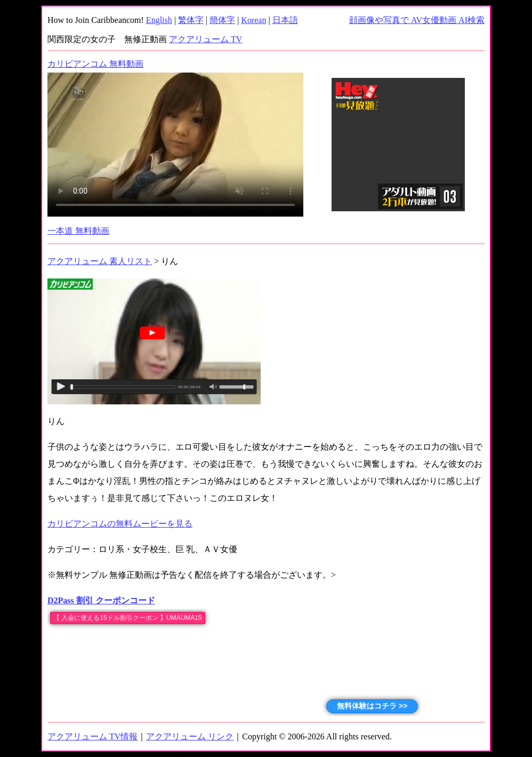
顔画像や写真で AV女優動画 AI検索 (417, 20)
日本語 (285, 20)
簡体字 (222, 20)
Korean (253, 20)
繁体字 (191, 20)
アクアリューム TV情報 (92, 736)
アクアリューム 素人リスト (100, 261)
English (159, 20)
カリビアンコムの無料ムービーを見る (120, 524)
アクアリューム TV (205, 39)
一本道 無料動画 (78, 231)
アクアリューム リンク (190, 736)
